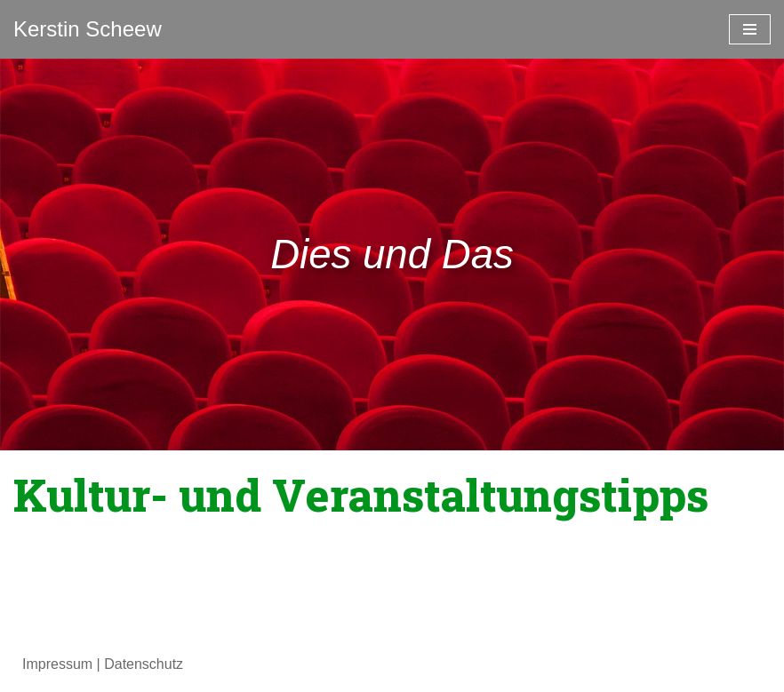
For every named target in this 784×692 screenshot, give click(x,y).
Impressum (57, 664)
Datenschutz (144, 664)
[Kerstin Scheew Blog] (88, 29)
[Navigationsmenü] (750, 29)
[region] (392, 255)
